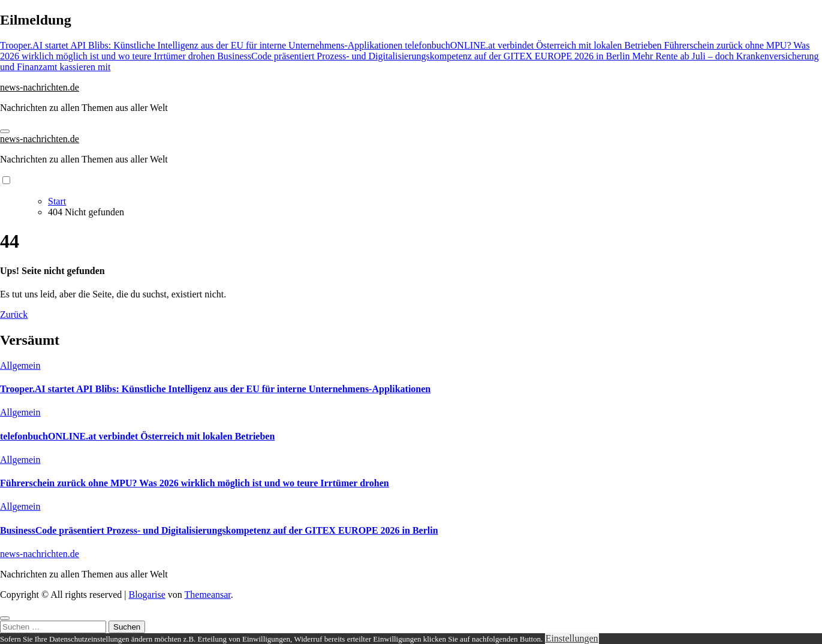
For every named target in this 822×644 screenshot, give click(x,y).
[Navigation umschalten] (5, 131)
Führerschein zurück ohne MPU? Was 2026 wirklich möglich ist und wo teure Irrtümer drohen (195, 483)
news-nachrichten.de (40, 87)
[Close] (5, 618)
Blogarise (147, 595)
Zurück (14, 315)
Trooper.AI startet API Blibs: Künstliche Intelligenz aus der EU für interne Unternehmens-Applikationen (215, 389)
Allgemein (20, 365)
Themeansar (208, 595)
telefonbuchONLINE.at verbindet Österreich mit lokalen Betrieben (137, 436)
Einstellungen (572, 638)
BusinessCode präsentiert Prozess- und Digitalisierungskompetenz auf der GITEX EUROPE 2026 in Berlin (219, 530)
